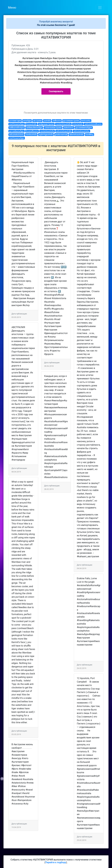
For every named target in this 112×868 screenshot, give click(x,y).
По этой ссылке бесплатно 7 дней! (56, 25)
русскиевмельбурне (84, 128)
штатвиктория (15, 121)
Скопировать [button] (56, 91)
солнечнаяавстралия (53, 128)
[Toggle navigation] (100, 8)
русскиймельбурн (17, 131)
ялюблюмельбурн (17, 124)
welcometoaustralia (64, 131)
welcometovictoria (16, 135)
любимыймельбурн (34, 128)
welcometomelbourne (93, 124)
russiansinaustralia (63, 124)
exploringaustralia (46, 135)
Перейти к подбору (56, 862)
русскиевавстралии (71, 121)
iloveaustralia (31, 124)
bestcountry (86, 121)
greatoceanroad (61, 135)
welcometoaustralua (81, 131)
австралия (37, 121)
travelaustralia (31, 135)
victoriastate (78, 124)
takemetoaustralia (76, 135)
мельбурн (27, 121)
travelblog (89, 135)
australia (47, 121)
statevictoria (68, 128)
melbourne (57, 121)
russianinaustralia (47, 131)
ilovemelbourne (32, 131)
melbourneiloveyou (17, 128)
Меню (12, 8)
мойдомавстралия (46, 124)
